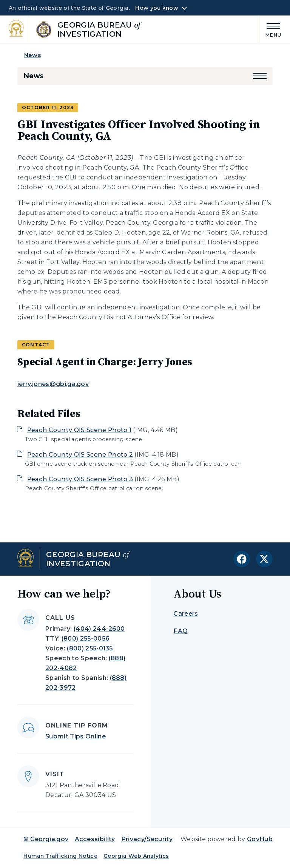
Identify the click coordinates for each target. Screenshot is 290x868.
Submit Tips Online (76, 736)
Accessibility (95, 839)
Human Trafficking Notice (60, 856)
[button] (260, 76)
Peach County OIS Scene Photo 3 (80, 479)
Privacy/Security (147, 839)
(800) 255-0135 (90, 648)
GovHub (260, 839)
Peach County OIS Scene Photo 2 (80, 455)
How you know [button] (157, 8)
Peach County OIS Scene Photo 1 (79, 430)
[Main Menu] (270, 29)
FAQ (180, 631)
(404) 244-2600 (99, 629)
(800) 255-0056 (85, 639)
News (32, 55)
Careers (186, 614)
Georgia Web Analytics (136, 856)
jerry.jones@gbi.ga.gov (53, 384)
